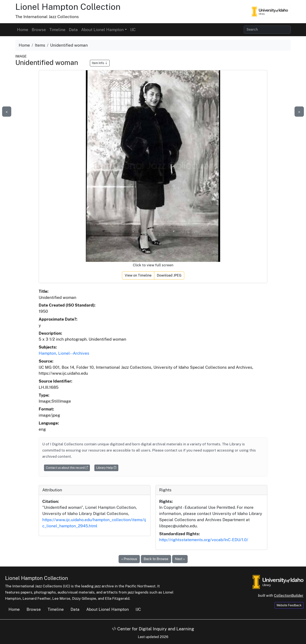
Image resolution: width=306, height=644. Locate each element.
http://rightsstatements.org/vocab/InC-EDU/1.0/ (204, 540)
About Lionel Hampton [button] (102, 30)
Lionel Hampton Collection (68, 7)
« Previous (129, 559)
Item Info (100, 63)
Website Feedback (289, 605)
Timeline (57, 30)
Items (40, 45)
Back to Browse (156, 559)
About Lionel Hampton (108, 609)
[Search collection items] (267, 30)
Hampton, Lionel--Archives (64, 353)
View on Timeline (138, 275)
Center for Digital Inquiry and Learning (153, 629)
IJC (133, 30)
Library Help (106, 468)
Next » (180, 559)
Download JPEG (169, 275)
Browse (39, 30)
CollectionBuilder (289, 595)
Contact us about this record (67, 468)
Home (23, 30)
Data (73, 30)
